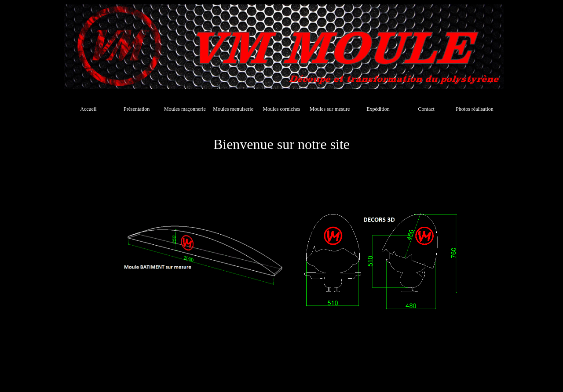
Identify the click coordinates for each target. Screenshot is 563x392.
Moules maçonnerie (185, 109)
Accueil (88, 109)
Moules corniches (281, 109)
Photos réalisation (475, 109)
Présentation (137, 109)
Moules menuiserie (233, 109)
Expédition (378, 109)
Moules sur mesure (330, 109)
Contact (426, 109)
